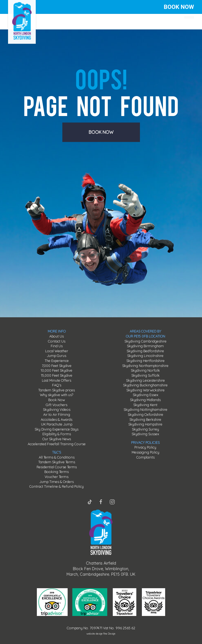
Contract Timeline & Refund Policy (57, 486)
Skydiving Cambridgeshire (145, 341)
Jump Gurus (57, 356)
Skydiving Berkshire (145, 419)
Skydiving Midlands (145, 400)
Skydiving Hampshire (145, 424)
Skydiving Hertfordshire (145, 361)
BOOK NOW (179, 7)
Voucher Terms (57, 477)
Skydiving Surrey (145, 429)
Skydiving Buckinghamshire (145, 385)
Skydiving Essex (145, 395)
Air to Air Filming (57, 414)
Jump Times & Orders (57, 482)
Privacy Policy (145, 447)
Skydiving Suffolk (145, 375)
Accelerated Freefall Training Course (57, 444)
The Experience (57, 361)
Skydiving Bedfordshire (145, 351)
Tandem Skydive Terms (57, 462)
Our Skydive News (57, 439)
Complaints (145, 457)
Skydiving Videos (57, 409)
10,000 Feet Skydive (57, 370)
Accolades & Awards (57, 419)
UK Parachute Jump (57, 424)
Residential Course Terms (57, 467)
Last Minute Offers (57, 380)
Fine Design (109, 634)
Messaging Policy (145, 452)
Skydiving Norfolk (145, 370)
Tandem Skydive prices (57, 390)
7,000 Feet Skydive (57, 366)
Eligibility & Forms (57, 434)
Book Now (57, 400)
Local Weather (57, 351)
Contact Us (57, 341)
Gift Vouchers (57, 405)
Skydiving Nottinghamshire (145, 409)
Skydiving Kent (145, 405)
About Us (57, 336)
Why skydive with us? (57, 395)
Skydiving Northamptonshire (145, 366)
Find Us (57, 346)
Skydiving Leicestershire (145, 380)
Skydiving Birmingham (145, 346)
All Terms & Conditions (57, 457)
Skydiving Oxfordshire (145, 414)
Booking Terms (57, 472)
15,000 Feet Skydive (57, 375)
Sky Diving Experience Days (57, 429)
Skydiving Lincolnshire (145, 356)
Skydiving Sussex (145, 434)
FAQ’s (57, 385)
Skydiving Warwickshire (145, 390)
